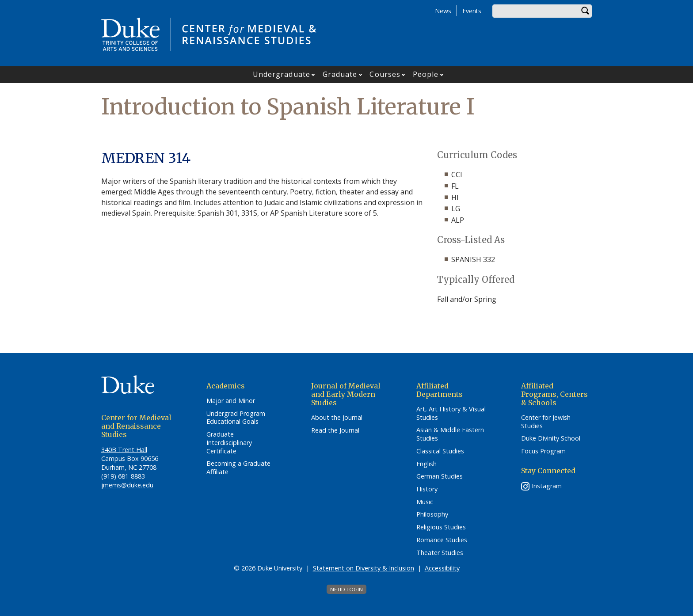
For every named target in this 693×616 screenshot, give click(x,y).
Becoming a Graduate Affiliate (238, 468)
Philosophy (432, 514)
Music (425, 502)
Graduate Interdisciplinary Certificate (229, 443)
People (426, 74)
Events (472, 11)
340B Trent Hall (124, 450)
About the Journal (337, 418)
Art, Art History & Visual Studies (451, 413)
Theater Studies (440, 553)
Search (585, 11)
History (427, 489)
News (443, 11)
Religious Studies (441, 527)
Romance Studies (442, 540)
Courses (385, 74)
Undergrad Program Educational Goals (236, 418)
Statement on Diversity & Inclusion (364, 568)
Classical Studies (440, 451)
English (426, 464)
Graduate (340, 74)
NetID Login (346, 589)
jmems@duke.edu (127, 485)
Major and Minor (231, 401)
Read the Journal (335, 430)
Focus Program (543, 451)
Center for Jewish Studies (546, 422)
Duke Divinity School (551, 438)
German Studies (440, 476)
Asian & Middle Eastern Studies (450, 434)
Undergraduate (282, 74)
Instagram (547, 486)
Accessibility (442, 568)
